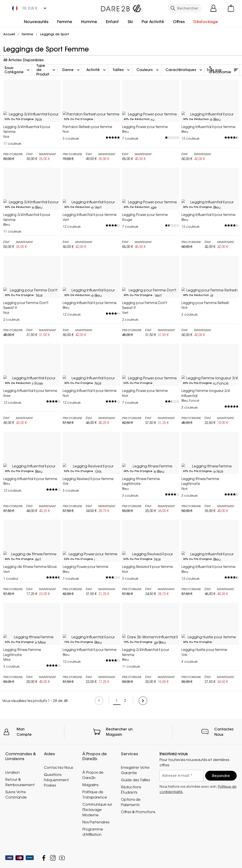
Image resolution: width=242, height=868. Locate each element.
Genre (71, 70)
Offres (179, 22)
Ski (130, 22)
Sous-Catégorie (18, 70)
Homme (89, 22)
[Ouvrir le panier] (231, 8)
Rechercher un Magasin (119, 837)
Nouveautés (36, 22)
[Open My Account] (213, 8)
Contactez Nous (224, 837)
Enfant (112, 22)
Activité (97, 70)
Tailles (122, 70)
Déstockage (206, 22)
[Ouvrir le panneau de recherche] (185, 8)
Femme (65, 22)
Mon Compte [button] (24, 837)
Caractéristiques (184, 70)
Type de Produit (46, 70)
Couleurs (148, 70)
